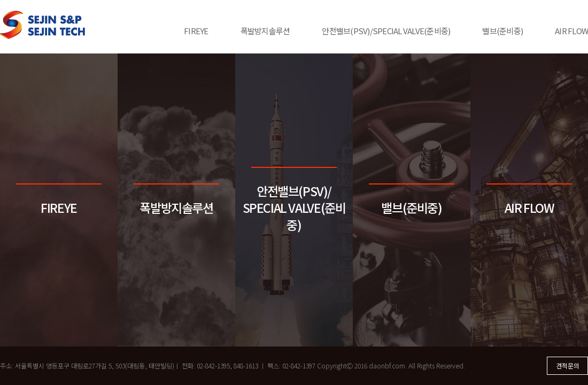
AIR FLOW (571, 31)
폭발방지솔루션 (265, 31)
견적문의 (568, 365)
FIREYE (196, 31)
